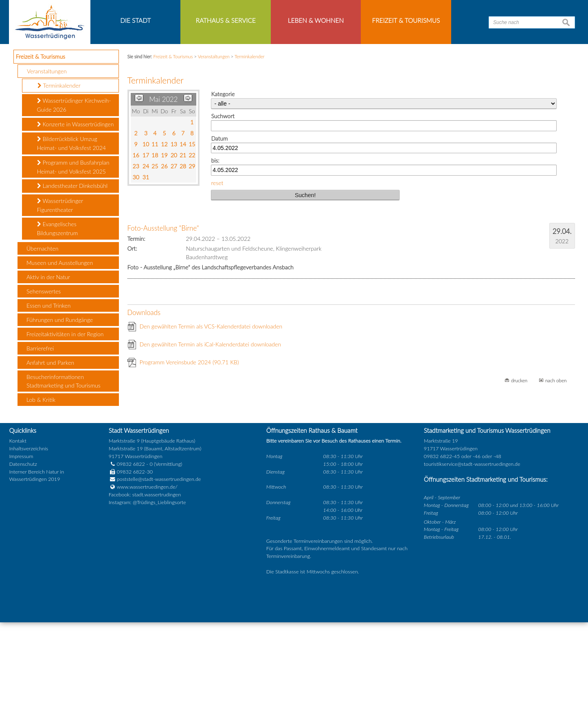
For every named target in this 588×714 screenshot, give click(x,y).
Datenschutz (23, 556)
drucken (519, 472)
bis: (215, 252)
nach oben (556, 472)
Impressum (21, 548)
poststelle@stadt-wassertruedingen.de (159, 571)
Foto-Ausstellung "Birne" (163, 320)
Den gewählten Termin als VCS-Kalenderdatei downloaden (211, 418)
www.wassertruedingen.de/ (147, 579)
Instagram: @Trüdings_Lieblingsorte (147, 594)
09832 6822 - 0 (131, 556)
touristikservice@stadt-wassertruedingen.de (472, 556)
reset (217, 274)
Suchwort (223, 208)
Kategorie (223, 186)
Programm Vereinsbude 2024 (189, 454)
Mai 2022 (163, 191)
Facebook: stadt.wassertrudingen (145, 587)
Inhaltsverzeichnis (29, 540)
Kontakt (18, 533)
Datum (219, 230)
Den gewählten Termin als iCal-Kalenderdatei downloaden (211, 436)
